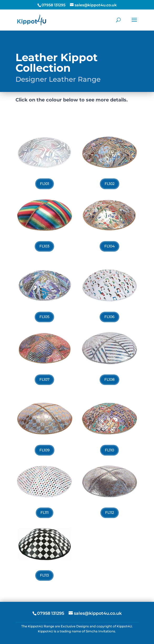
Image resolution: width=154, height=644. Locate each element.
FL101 (45, 184)
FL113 (44, 575)
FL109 (45, 450)
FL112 (110, 513)
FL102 (110, 184)
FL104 (109, 246)
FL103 (44, 246)
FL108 (109, 379)
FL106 (109, 317)
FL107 (44, 379)
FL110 (109, 450)
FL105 (44, 317)
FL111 (45, 513)
